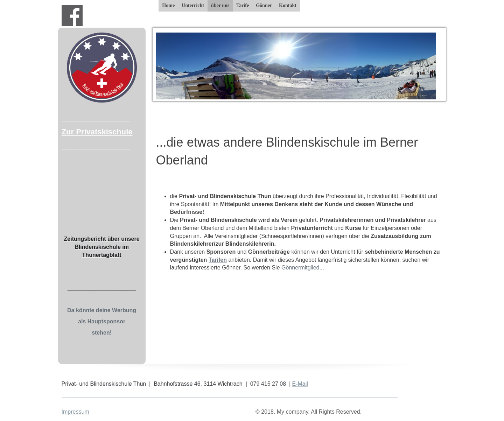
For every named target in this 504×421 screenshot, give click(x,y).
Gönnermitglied (300, 268)
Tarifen (218, 260)
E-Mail (300, 384)
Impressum (75, 412)
